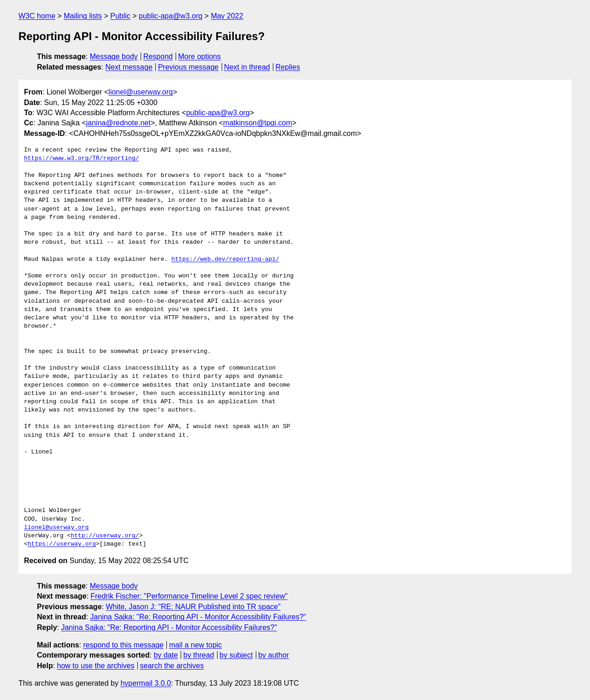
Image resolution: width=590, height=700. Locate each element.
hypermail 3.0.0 (145, 683)
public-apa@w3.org (171, 16)
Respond (158, 56)
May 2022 (227, 16)
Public (120, 16)
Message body (114, 56)
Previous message (189, 67)
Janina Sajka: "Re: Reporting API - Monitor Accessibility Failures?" (198, 617)
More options (200, 56)
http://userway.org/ (105, 536)
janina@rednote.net (118, 123)
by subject (236, 655)
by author (274, 655)
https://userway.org (62, 544)
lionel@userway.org (141, 92)
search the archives (172, 666)
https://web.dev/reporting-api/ (225, 259)
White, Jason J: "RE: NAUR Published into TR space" (193, 607)
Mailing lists (83, 16)
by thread (199, 655)
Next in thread (247, 67)
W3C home (37, 16)
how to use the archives (96, 666)
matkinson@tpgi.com (258, 123)
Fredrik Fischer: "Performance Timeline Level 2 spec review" (189, 596)
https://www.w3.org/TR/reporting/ (82, 159)
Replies (288, 67)
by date (165, 655)
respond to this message (123, 645)
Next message (129, 67)
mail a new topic (196, 645)
